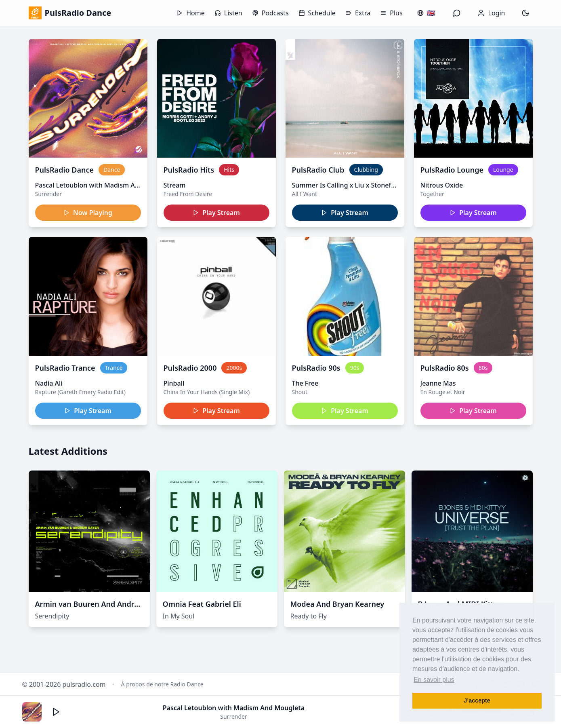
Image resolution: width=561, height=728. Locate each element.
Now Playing (88, 213)
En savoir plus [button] (434, 680)
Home (191, 13)
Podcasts (270, 13)
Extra (358, 13)
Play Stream (216, 213)
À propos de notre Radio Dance (162, 684)
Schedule (317, 13)
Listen (228, 13)
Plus (391, 13)
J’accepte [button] (477, 701)
